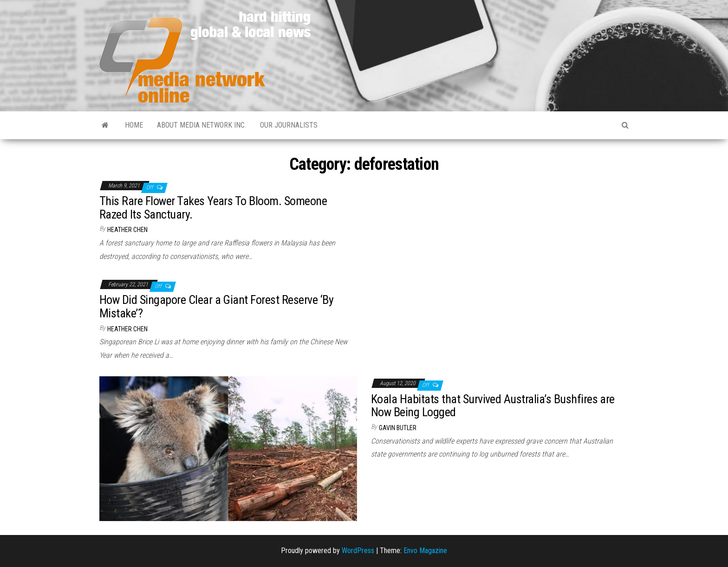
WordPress (358, 551)
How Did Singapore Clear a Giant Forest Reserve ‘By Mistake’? (216, 306)
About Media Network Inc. (201, 125)
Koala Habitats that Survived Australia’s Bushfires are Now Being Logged (493, 406)
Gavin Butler (398, 428)
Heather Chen (127, 230)
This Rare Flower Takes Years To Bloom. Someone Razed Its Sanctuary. (213, 208)
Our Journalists (289, 125)
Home (134, 125)
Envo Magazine (425, 551)
